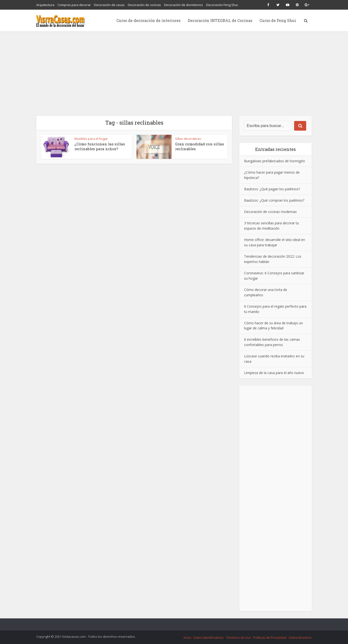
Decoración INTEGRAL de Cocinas (220, 20)
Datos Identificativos (209, 637)
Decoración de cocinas (144, 5)
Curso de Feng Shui (278, 20)
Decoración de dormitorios (184, 5)
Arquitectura (45, 5)
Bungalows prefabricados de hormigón (275, 161)
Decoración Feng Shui (222, 5)
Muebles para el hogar (91, 139)
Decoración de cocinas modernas (270, 212)
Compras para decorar (74, 5)
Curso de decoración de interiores (149, 20)
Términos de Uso (238, 637)
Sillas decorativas (188, 139)
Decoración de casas (109, 5)
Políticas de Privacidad (270, 637)
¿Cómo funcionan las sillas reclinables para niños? (100, 146)
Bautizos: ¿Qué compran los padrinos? (274, 200)
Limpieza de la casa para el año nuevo (274, 373)
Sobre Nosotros (300, 637)
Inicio (187, 637)
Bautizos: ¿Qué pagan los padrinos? (272, 189)
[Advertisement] (174, 68)
